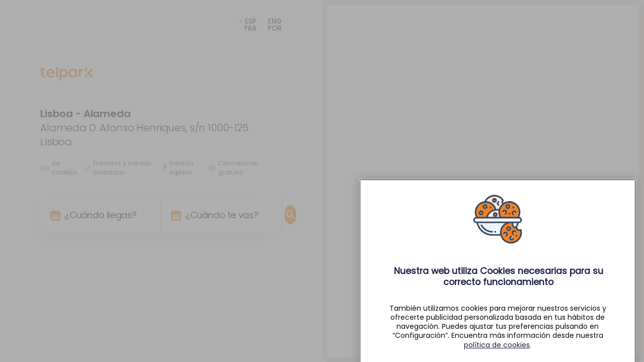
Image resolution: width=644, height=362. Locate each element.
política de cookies (497, 354)
